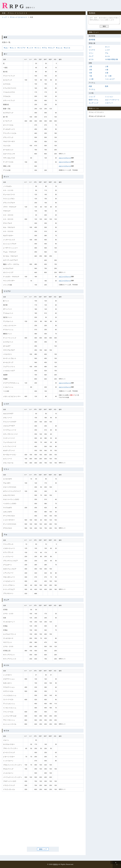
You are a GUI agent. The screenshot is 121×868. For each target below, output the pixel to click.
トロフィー (109, 103)
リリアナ (22, 48)
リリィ (39, 48)
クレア (52, 48)
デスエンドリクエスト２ (18, 17)
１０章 (91, 79)
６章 (107, 73)
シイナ (31, 48)
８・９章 (108, 76)
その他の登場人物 (111, 59)
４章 (107, 70)
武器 (90, 86)
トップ (4, 17)
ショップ (92, 97)
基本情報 (92, 40)
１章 (90, 67)
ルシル (60, 48)
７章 (90, 76)
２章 (107, 67)
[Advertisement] (43, 26)
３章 (90, 70)
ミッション (109, 97)
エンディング (93, 103)
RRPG (14, 5)
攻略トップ (43, 849)
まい (7, 48)
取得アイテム (93, 100)
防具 (107, 86)
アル (45, 48)
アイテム (92, 89)
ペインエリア (110, 79)
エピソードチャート (65, 158)
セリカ (68, 48)
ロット (14, 48)
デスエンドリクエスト (96, 112)
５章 (90, 73)
